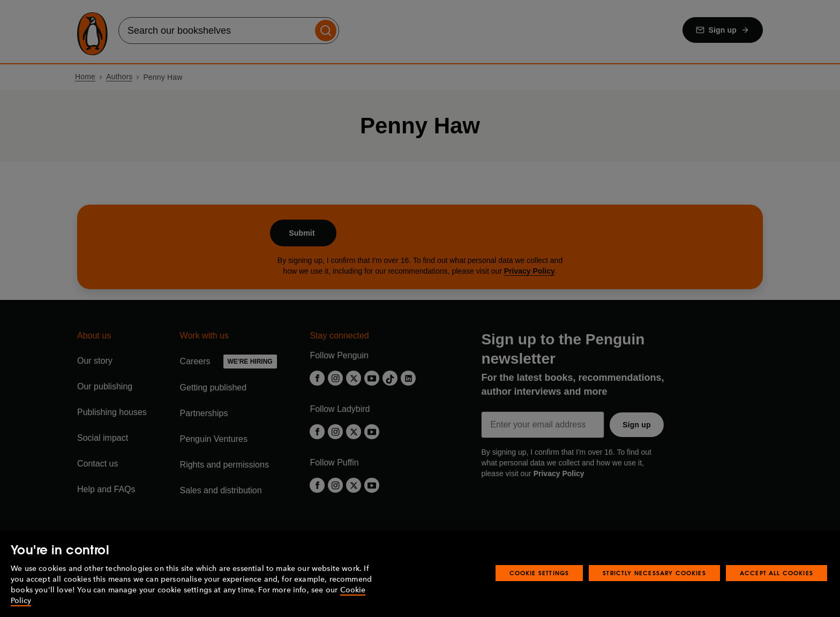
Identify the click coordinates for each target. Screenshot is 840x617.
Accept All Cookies (777, 573)
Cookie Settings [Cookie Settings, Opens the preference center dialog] (539, 573)
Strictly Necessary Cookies (654, 573)
